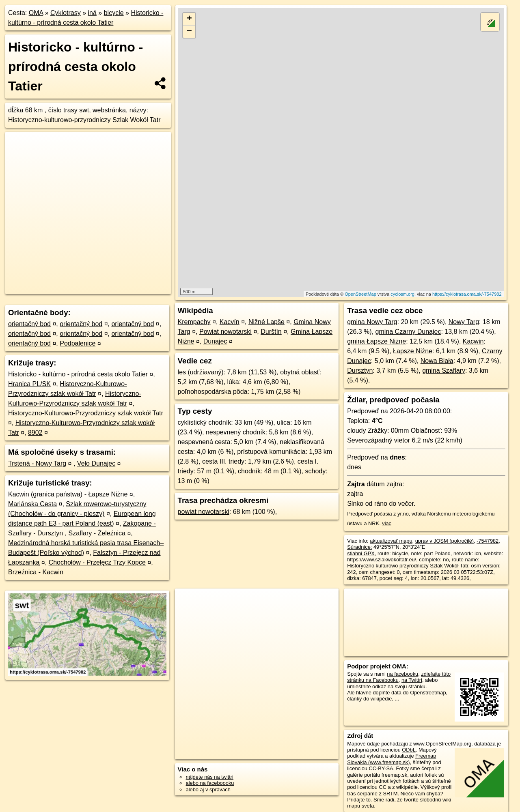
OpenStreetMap (360, 294)
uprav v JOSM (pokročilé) (444, 541)
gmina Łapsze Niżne (377, 341)
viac (387, 523)
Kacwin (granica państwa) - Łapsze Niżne (68, 494)
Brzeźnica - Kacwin (36, 572)
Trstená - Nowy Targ (37, 463)
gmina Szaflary (444, 371)
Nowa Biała (437, 361)
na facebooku (402, 674)
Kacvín (230, 322)
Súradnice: (359, 547)
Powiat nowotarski (225, 332)
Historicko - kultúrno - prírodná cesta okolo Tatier (78, 374)
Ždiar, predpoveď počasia (393, 400)
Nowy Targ (464, 322)
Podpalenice (78, 343)
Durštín (271, 332)
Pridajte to (359, 800)
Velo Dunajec (96, 463)
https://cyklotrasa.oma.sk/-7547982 (467, 294)
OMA (36, 13)
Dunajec (215, 341)
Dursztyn (360, 371)
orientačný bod (29, 324)
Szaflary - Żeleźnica (97, 533)
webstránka (109, 110)
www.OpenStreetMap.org (442, 744)
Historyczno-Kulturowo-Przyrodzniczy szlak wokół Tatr (86, 413)
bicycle (114, 13)
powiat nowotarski (204, 512)
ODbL (409, 750)
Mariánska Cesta (32, 504)
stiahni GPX (361, 553)
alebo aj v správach (208, 789)
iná (92, 13)
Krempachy (194, 322)
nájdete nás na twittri (210, 777)
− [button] (189, 32)
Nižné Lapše (266, 322)
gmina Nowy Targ (372, 322)
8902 (35, 433)
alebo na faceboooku (210, 783)
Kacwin (473, 341)
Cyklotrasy (66, 13)
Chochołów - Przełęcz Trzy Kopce (97, 562)
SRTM (390, 794)
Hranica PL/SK (29, 384)
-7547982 (488, 541)
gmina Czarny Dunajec (408, 332)
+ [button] (189, 19)
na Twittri (412, 680)
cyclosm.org (402, 294)
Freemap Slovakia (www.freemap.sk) (392, 759)
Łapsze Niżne (413, 351)
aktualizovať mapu (391, 541)
